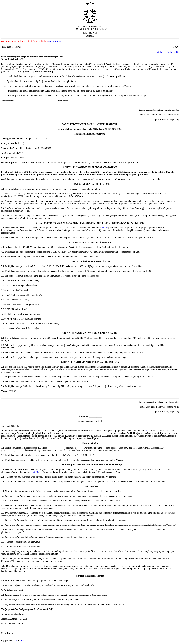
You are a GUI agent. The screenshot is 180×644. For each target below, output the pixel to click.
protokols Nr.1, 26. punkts (167, 52)
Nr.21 (147, 431)
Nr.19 (104, 228)
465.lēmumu (55, 41)
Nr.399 (35, 472)
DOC (15, 640)
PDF (23, 640)
